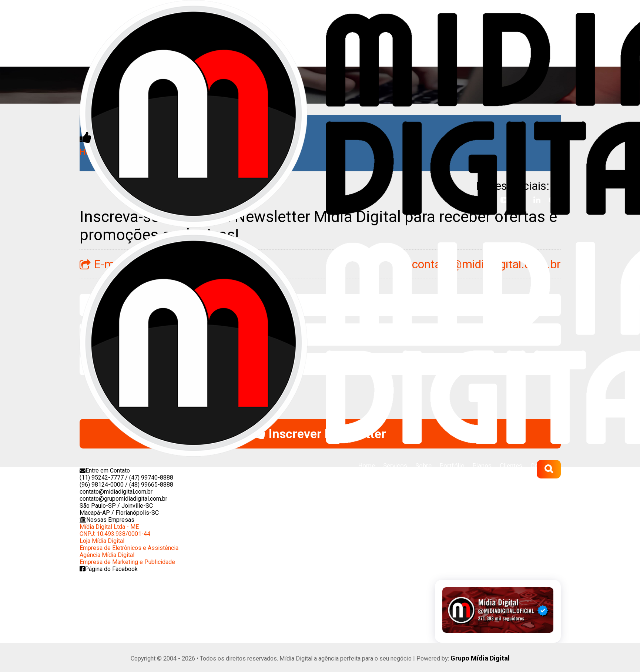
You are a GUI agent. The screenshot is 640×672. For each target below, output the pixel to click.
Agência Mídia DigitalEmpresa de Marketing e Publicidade (127, 557)
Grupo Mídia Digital (480, 657)
